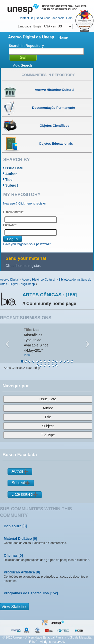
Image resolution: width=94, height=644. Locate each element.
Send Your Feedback (50, 18)
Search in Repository (26, 46)
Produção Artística (19, 572)
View (27, 355)
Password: (10, 225)
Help (69, 18)
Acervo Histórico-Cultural (38, 280)
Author (11, 174)
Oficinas (11, 555)
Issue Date (14, 168)
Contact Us (26, 18)
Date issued (22, 494)
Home (63, 37)
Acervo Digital (9, 280)
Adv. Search (22, 65)
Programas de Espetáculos (26, 593)
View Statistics (14, 607)
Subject (12, 185)
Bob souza (13, 526)
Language (45, 26)
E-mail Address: (14, 212)
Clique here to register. (23, 266)
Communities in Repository (48, 75)
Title (9, 180)
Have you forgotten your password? (27, 244)
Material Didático (18, 538)
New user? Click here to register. (25, 204)
